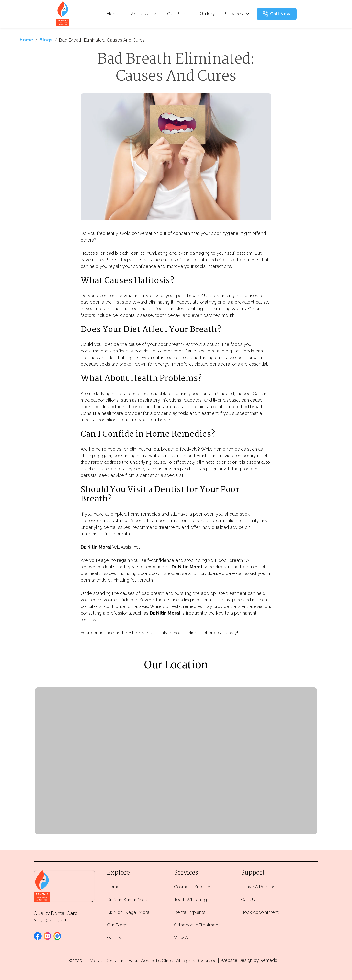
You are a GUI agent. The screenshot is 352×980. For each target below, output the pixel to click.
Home (113, 14)
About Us (144, 14)
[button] (38, 936)
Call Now (280, 14)
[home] (63, 14)
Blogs (46, 40)
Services (237, 14)
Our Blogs (178, 14)
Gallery (208, 14)
